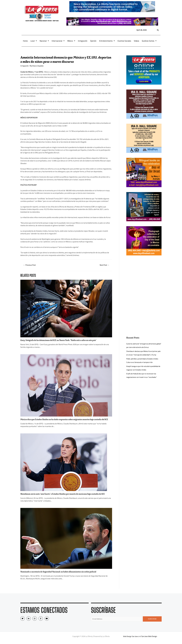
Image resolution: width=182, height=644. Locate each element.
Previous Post (30, 265)
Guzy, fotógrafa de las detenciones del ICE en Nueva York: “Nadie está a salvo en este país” (61, 340)
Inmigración (83, 41)
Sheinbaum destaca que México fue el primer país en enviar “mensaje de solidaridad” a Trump (143, 355)
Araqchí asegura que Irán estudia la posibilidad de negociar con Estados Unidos (144, 372)
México (71, 41)
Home (25, 41)
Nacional (44, 41)
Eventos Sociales (124, 41)
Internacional (58, 41)
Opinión (93, 41)
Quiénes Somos (149, 41)
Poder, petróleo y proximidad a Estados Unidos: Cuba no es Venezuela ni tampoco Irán (144, 364)
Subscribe (152, 622)
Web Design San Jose (130, 639)
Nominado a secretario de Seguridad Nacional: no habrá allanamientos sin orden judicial (61, 574)
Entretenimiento (107, 41)
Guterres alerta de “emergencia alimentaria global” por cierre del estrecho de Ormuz (143, 345)
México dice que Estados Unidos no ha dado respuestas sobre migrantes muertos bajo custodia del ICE (66, 421)
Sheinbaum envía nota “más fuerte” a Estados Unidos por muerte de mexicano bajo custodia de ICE (66, 497)
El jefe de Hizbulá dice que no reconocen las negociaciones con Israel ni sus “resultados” (143, 379)
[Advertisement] (144, 277)
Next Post (104, 265)
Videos (136, 41)
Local (34, 41)
